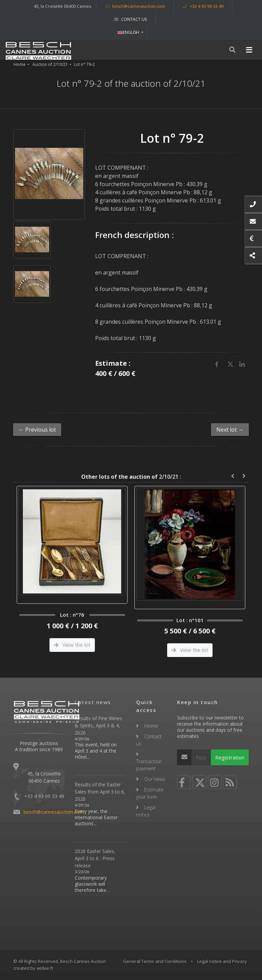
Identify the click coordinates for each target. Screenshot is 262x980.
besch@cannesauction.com (135, 6)
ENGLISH (129, 32)
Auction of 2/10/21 (50, 64)
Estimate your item (150, 793)
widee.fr (45, 968)
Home (20, 64)
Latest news (93, 702)
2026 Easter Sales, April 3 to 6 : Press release (95, 858)
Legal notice (146, 811)
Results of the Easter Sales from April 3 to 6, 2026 (100, 792)
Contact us (130, 19)
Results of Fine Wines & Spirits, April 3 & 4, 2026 (98, 725)
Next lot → (230, 430)
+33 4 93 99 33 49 (203, 6)
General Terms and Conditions (155, 961)
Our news (155, 779)
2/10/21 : (131, 477)
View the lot (72, 645)
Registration (230, 757)
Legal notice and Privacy (222, 961)
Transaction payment (149, 765)
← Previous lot (37, 430)
